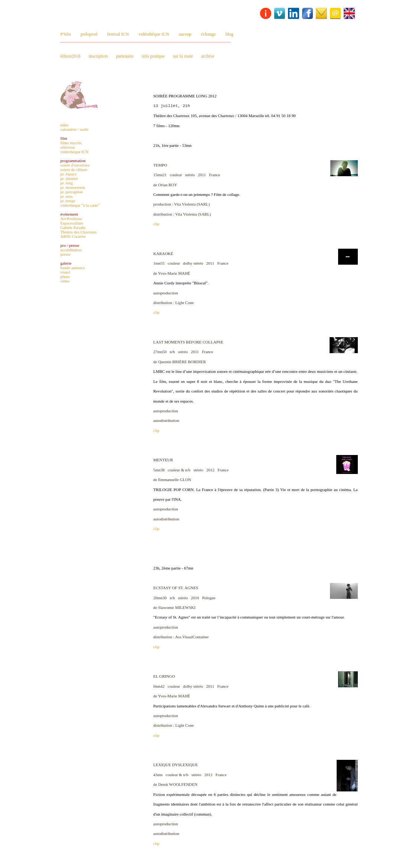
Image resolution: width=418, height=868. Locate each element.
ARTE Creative (73, 236)
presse (66, 254)
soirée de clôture (74, 170)
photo (65, 277)
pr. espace (69, 174)
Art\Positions (71, 219)
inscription (98, 56)
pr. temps (68, 201)
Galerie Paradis (73, 228)
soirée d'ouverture (75, 165)
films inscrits (71, 143)
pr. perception (72, 192)
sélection (68, 147)
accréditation (71, 250)
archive (208, 56)
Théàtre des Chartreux (79, 232)
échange (208, 34)
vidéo (65, 281)
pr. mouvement (73, 187)
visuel (65, 272)
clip (157, 224)
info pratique (153, 56)
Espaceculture (72, 223)
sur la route (183, 56)
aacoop (185, 34)
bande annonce (73, 268)
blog (229, 34)
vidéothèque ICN (154, 34)
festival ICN (118, 34)
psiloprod (89, 34)
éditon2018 (71, 56)
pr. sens (67, 196)
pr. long (67, 183)
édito (65, 125)
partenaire (125, 56)
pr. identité (69, 178)
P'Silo (66, 34)
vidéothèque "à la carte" (80, 205)
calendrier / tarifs (74, 129)
